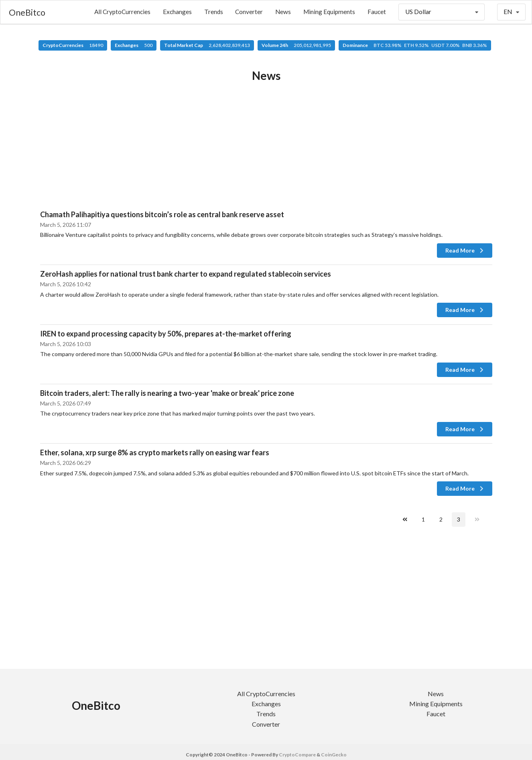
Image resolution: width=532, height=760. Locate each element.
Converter (249, 12)
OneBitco (27, 12)
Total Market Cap (207, 45)
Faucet (377, 12)
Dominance (415, 45)
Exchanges (177, 12)
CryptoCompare (297, 755)
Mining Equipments (329, 12)
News (283, 12)
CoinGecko (334, 755)
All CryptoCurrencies (122, 12)
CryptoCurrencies (73, 45)
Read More (465, 250)
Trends (214, 12)
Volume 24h (296, 45)
